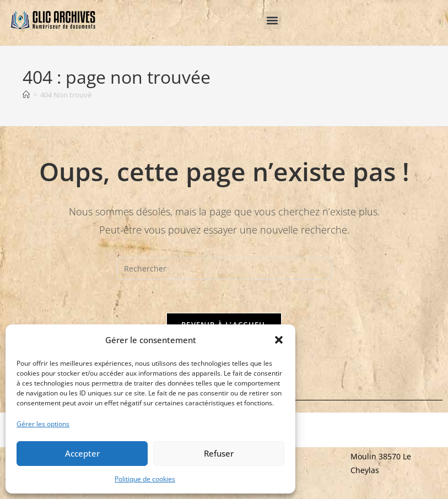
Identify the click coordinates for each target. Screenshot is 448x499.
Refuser (219, 453)
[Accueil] (26, 95)
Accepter (82, 453)
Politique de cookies (145, 479)
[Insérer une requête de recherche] (224, 269)
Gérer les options (43, 424)
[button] (279, 340)
